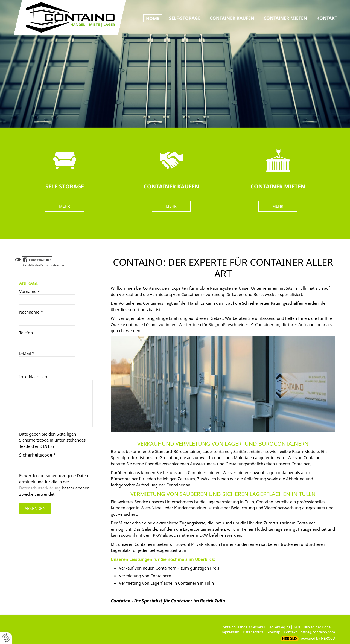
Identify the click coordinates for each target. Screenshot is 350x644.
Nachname (31, 312)
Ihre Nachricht (34, 377)
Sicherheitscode (38, 455)
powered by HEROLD (318, 638)
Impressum (230, 632)
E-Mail (27, 353)
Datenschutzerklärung (40, 488)
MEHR (65, 206)
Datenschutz (253, 632)
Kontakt (290, 632)
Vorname (30, 291)
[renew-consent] (6, 638)
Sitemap (274, 632)
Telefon (26, 333)
